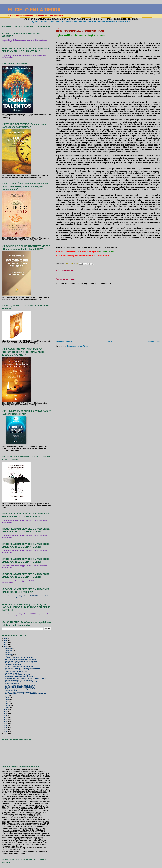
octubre (8, 652)
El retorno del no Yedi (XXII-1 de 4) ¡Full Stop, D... (21, 685)
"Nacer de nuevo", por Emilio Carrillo (17, 672)
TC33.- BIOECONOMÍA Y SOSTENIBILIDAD (18, 680)
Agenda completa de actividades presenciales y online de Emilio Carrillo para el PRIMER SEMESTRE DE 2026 (81, 21)
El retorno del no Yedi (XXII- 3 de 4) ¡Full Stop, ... (20, 666)
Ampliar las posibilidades (13, 665)
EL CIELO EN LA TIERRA (34, 10)
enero (8, 707)
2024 (6, 643)
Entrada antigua (154, 341)
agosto (8, 656)
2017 (6, 717)
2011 (6, 729)
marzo (8, 703)
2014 (6, 723)
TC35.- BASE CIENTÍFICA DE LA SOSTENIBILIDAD (21, 661)
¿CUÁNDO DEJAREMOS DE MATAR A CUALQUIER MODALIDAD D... (27, 678)
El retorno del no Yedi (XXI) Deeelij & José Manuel (21, 692)
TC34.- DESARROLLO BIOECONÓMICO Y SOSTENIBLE (22, 668)
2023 (6, 645)
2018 (6, 715)
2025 (6, 641)
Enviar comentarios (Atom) (77, 346)
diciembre (9, 648)
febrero (8, 705)
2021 (6, 709)
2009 (6, 733)
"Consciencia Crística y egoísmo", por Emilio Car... (21, 677)
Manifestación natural (12, 684)
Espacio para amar (11, 691)
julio (7, 696)
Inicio (110, 341)
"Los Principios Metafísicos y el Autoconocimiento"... (22, 663)
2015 (6, 721)
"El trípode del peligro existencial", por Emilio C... (21, 689)
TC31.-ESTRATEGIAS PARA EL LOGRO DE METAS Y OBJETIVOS (26, 694)
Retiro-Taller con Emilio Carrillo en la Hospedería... (21, 660)
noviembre (9, 650)
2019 (6, 713)
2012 (6, 727)
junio (7, 698)
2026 (6, 639)
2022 (6, 647)
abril (7, 701)
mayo (7, 700)
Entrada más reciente (64, 341)
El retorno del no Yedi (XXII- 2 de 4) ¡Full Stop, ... (20, 675)
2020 (6, 711)
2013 (6, 725)
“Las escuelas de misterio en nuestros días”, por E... (22, 682)
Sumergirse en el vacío (12, 673)
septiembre (9, 654)
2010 (6, 731)
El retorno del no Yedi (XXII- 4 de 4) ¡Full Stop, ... (20, 658)
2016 (6, 719)
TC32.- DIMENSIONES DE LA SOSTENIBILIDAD (20, 687)
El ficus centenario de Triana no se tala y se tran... (21, 670)
